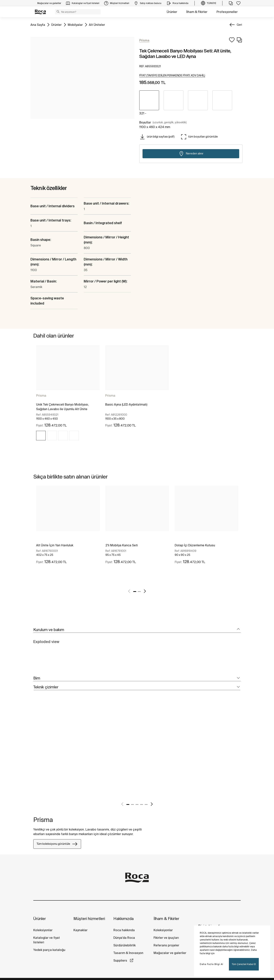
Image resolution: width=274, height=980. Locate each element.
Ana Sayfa (38, 24)
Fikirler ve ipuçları (166, 938)
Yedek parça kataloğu (49, 950)
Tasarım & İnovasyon (128, 953)
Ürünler (172, 12)
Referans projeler (166, 945)
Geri (239, 25)
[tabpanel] (68, 396)
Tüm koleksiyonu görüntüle (57, 844)
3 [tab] (137, 804)
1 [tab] (135, 592)
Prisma (41, 395)
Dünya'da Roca (124, 938)
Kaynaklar (80, 930)
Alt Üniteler (97, 24)
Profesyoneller (227, 12)
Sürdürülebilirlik (125, 945)
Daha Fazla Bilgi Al (211, 964)
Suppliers (121, 960)
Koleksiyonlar (43, 930)
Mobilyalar (75, 24)
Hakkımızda (123, 919)
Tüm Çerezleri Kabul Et (244, 964)
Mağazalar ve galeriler (170, 953)
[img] (41, 436)
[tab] (137, 630)
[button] (58, 12)
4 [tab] (142, 804)
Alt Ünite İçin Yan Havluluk (55, 545)
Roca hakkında (124, 930)
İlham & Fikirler (197, 12)
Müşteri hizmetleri (89, 919)
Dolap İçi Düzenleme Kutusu (195, 545)
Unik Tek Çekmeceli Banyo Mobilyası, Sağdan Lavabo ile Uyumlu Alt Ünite (63, 407)
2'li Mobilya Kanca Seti (122, 545)
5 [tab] (146, 804)
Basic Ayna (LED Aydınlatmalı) (126, 404)
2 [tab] (139, 592)
